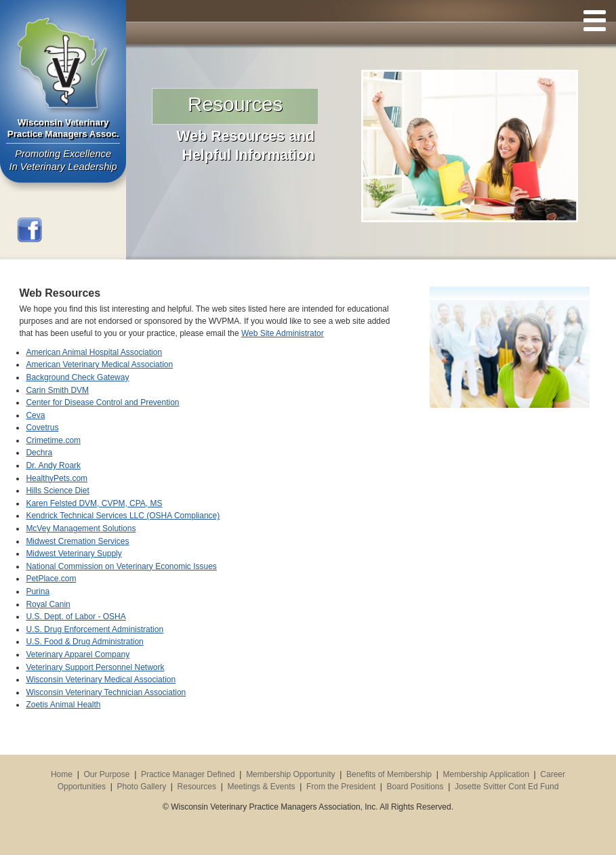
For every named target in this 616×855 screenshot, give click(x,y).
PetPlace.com (51, 579)
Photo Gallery (141, 787)
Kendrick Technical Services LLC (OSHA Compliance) (123, 516)
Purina (38, 591)
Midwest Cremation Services (77, 541)
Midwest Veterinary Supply (74, 554)
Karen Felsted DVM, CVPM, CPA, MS (94, 503)
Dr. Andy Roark (53, 465)
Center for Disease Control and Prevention (102, 402)
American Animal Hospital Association (94, 352)
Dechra (39, 453)
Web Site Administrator (283, 333)
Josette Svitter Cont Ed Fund (507, 787)
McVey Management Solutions (81, 528)
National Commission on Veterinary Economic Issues (121, 566)
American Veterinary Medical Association (99, 364)
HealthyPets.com (57, 478)
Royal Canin (48, 604)
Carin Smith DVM (57, 390)
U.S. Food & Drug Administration (84, 642)
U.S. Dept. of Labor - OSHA (76, 617)
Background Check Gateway (77, 377)
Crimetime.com (53, 440)
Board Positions (415, 787)
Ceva (35, 415)
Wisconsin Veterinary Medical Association (101, 680)
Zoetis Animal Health (63, 705)
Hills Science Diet (57, 491)
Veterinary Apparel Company (78, 654)
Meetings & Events (261, 787)
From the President (341, 787)
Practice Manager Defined (188, 774)
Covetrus (42, 427)
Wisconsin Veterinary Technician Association (106, 692)
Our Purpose (106, 774)
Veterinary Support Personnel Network (95, 667)
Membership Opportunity (290, 774)
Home (62, 774)
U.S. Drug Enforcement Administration (95, 629)
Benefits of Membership (389, 774)
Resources (197, 787)
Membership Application (486, 774)
